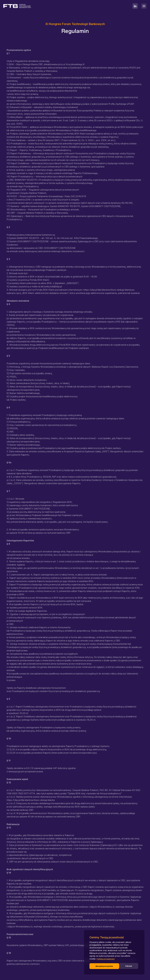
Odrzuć (99, 966)
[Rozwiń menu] (144, 6)
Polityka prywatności (106, 960)
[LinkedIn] (135, 6)
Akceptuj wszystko (124, 966)
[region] (114, 953)
